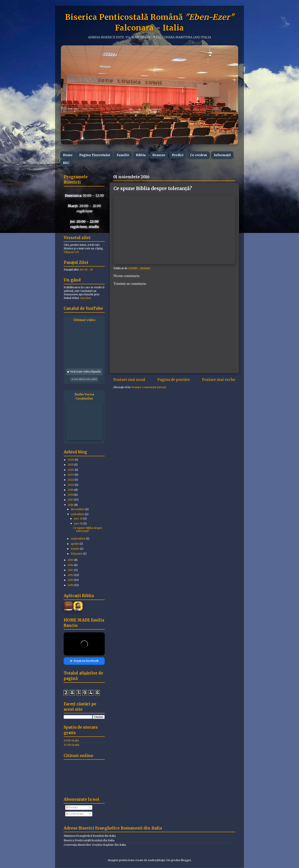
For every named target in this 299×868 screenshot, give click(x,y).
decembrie (78, 509)
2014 (71, 565)
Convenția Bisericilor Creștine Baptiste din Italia (95, 845)
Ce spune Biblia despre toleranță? (88, 530)
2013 (71, 570)
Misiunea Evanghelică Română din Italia (90, 836)
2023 (71, 475)
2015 (71, 560)
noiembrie (78, 514)
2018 (71, 495)
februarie (77, 554)
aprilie (75, 544)
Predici (178, 155)
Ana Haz (86, 298)
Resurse (159, 155)
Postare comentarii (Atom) (149, 387)
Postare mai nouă (129, 380)
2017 (71, 500)
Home (68, 155)
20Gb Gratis (71, 741)
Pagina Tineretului (95, 155)
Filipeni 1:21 (71, 252)
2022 (71, 480)
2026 (71, 460)
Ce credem (199, 155)
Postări (72, 807)
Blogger (186, 860)
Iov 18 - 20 (86, 270)
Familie (123, 155)
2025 (71, 465)
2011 (71, 580)
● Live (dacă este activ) (84, 379)
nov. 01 (79, 524)
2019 (71, 490)
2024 (71, 470)
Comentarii (75, 814)
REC (66, 163)
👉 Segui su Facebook (84, 661)
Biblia (141, 155)
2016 (71, 505)
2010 (71, 585)
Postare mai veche (219, 380)
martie (75, 549)
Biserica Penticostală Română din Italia (89, 840)
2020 (71, 485)
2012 (71, 575)
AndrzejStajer (157, 860)
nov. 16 (79, 519)
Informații (222, 155)
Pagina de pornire (174, 380)
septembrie (78, 539)
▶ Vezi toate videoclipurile (84, 372)
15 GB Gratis (72, 745)
